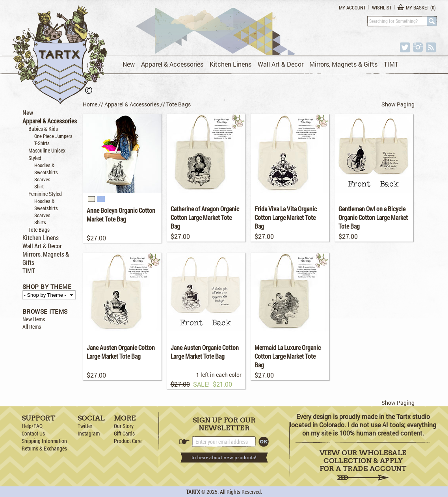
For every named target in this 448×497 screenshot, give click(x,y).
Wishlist (382, 7)
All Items (32, 327)
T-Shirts (42, 143)
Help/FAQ (32, 426)
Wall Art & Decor (281, 64)
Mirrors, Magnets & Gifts (343, 64)
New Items (34, 319)
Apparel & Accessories (172, 64)
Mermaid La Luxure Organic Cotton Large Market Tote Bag (288, 356)
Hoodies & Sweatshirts (46, 169)
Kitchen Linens (231, 64)
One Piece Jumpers (53, 136)
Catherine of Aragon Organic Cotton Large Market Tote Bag (205, 217)
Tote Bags (39, 230)
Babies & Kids (43, 129)
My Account (352, 7)
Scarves (42, 179)
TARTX (193, 492)
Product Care (128, 441)
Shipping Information (44, 441)
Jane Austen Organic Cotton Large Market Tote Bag (121, 352)
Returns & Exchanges (44, 448)
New (129, 64)
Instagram (89, 433)
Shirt (39, 186)
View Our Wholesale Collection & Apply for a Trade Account (363, 465)
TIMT (391, 64)
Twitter (85, 426)
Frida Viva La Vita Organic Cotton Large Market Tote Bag (286, 217)
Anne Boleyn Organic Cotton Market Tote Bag (121, 215)
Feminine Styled (45, 194)
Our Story (124, 426)
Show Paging (398, 104)
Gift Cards (124, 433)
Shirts (40, 222)
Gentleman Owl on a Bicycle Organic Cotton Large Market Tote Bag (373, 217)
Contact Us (33, 433)
